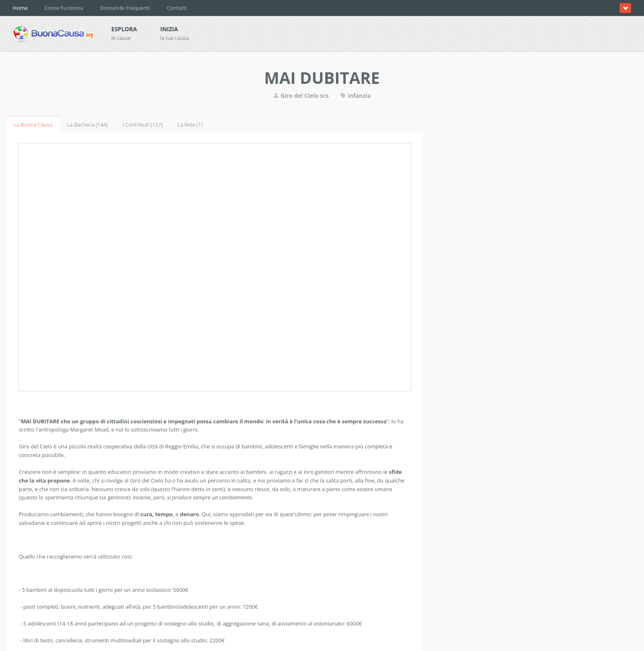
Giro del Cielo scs (301, 96)
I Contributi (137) (143, 125)
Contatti (177, 8)
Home (20, 8)
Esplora (124, 29)
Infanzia (355, 96)
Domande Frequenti (125, 8)
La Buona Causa (33, 125)
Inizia (169, 29)
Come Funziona (64, 8)
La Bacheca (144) (88, 125)
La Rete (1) (190, 125)
